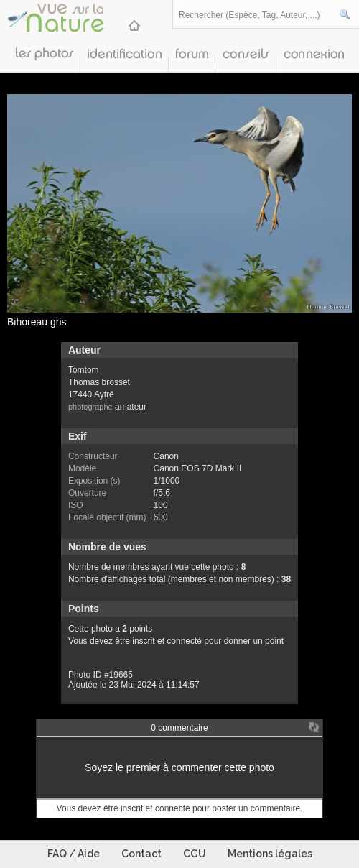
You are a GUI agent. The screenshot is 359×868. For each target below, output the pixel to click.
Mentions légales (270, 854)
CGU (195, 854)
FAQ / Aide (74, 854)
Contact (141, 854)
